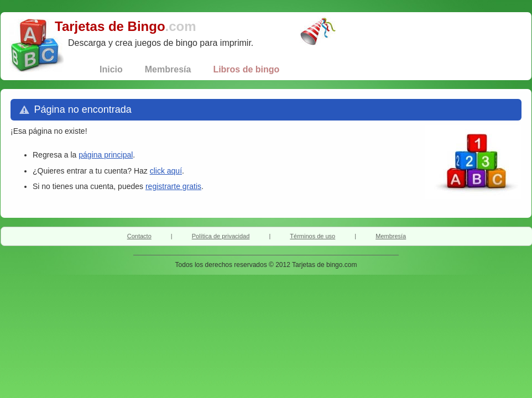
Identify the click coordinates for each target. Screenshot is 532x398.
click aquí (166, 171)
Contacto (139, 236)
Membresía (391, 236)
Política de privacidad (221, 236)
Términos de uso (312, 236)
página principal (106, 155)
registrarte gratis (173, 186)
